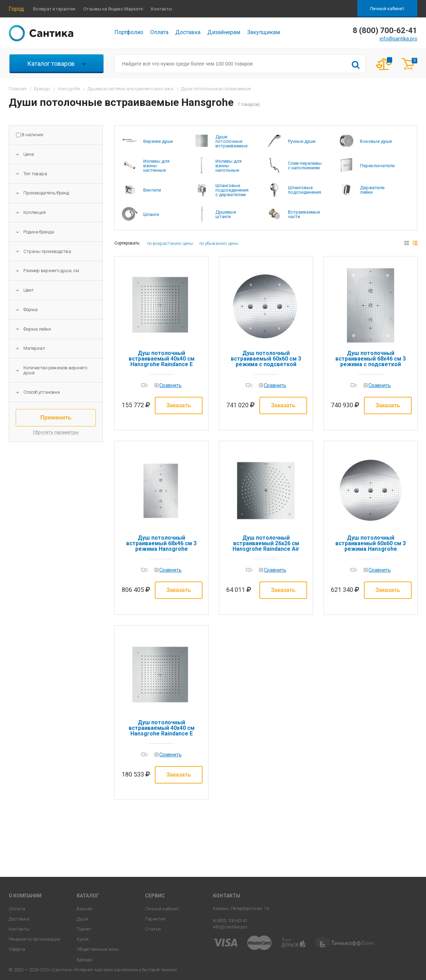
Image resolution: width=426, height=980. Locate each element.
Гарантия (155, 919)
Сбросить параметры (56, 432)
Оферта (17, 949)
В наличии (32, 135)
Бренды (85, 960)
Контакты (162, 9)
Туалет (84, 929)
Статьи (153, 929)
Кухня (83, 939)
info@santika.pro (398, 39)
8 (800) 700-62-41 (230, 921)
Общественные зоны (98, 949)
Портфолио (129, 32)
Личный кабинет (387, 9)
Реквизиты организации (35, 939)
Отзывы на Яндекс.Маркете (113, 9)
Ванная (85, 909)
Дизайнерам (224, 32)
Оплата (159, 32)
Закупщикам (264, 32)
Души (82, 919)
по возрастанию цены (170, 243)
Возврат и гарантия (54, 9)
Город (16, 9)
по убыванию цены (219, 243)
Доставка (188, 32)
